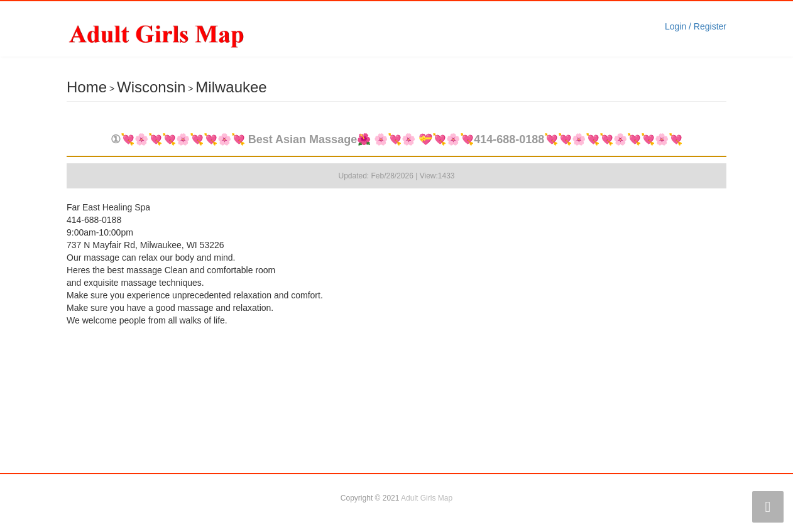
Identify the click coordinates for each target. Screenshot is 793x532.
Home (87, 87)
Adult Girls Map (427, 498)
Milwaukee (231, 87)
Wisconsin (151, 87)
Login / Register (696, 26)
